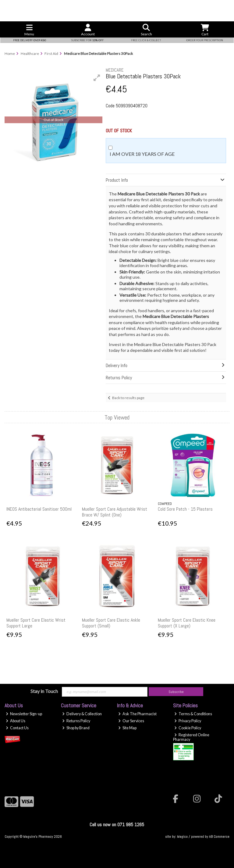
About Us (16, 721)
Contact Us (17, 728)
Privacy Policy (188, 721)
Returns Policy (76, 721)
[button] (97, 78)
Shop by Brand (76, 728)
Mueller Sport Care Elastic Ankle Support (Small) (111, 623)
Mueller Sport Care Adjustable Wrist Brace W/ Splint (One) (115, 512)
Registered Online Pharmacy (191, 737)
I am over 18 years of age (142, 154)
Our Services (131, 721)
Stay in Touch (44, 691)
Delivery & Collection (82, 714)
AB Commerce (219, 837)
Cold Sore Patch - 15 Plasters (185, 509)
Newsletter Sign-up (24, 714)
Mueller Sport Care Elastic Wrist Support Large (36, 623)
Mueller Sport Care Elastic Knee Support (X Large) (187, 623)
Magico (182, 837)
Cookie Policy (188, 728)
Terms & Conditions (193, 714)
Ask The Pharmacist (137, 714)
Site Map (127, 728)
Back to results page (128, 398)
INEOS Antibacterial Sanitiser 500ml (39, 509)
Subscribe (176, 692)
